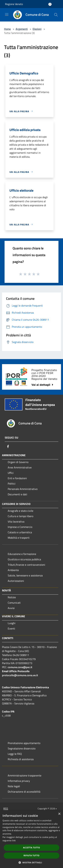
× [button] (59, 814)
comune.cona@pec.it (20, 667)
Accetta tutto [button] (31, 848)
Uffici (11, 473)
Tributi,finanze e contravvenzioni (26, 565)
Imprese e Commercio (20, 527)
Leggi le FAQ (15, 754)
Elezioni (37, 29)
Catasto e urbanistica (20, 532)
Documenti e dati (17, 494)
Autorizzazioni (16, 581)
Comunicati (14, 603)
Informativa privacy (19, 781)
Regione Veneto (14, 4)
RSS (6, 809)
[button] (32, 862)
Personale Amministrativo (23, 489)
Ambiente (13, 570)
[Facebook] (8, 446)
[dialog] (32, 839)
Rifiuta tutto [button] (32, 855)
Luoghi (12, 623)
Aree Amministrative (20, 467)
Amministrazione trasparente (25, 775)
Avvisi (11, 608)
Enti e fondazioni (17, 478)
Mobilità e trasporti (19, 538)
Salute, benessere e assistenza (25, 575)
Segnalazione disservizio (22, 748)
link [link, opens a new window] (14, 841)
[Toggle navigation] (7, 14)
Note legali (14, 786)
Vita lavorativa (16, 522)
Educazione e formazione (22, 554)
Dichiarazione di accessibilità (24, 792)
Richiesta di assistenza (21, 759)
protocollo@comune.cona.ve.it (20, 675)
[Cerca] (56, 15)
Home (7, 29)
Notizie (12, 597)
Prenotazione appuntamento (24, 743)
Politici (12, 484)
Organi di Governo (18, 462)
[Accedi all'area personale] (50, 4)
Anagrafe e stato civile (20, 511)
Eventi (11, 628)
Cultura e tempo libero (20, 516)
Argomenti (22, 29)
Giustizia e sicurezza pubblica (24, 559)
